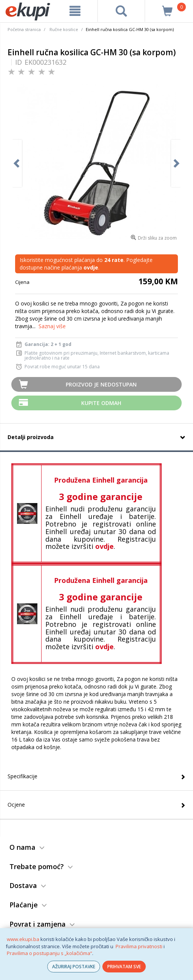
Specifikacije (22, 776)
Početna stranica (24, 29)
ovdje (104, 546)
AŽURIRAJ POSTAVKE (74, 967)
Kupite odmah (101, 403)
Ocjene (16, 805)
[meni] (75, 11)
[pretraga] (121, 11)
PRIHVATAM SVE (124, 967)
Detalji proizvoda (31, 437)
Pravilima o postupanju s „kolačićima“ (49, 953)
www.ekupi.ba (23, 939)
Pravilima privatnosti (139, 946)
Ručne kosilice (64, 29)
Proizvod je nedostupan (101, 384)
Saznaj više (52, 326)
